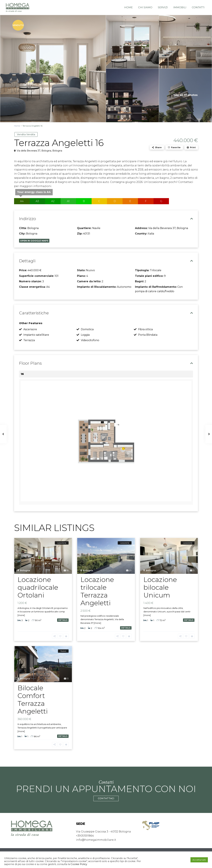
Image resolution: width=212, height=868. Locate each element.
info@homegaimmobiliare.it (96, 840)
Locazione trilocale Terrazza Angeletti (97, 591)
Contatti (198, 7)
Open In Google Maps (34, 241)
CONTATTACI (106, 799)
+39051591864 (85, 836)
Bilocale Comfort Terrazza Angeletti (33, 699)
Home (128, 7)
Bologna (57, 151)
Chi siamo (145, 7)
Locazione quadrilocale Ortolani (38, 587)
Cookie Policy (79, 864)
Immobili (180, 7)
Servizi (163, 7)
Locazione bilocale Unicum (160, 587)
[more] (21, 615)
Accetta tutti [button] (199, 860)
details (63, 620)
